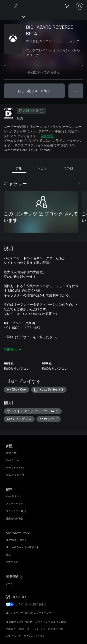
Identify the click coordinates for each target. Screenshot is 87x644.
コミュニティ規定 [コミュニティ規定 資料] (16, 511)
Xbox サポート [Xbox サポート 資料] (14, 496)
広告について (13, 636)
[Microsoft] (43, 3)
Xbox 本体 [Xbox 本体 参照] (11, 453)
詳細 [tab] (19, 168)
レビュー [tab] (44, 168)
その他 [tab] (68, 168)
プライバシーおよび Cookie (51, 622)
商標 (21, 629)
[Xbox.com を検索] (16, 6)
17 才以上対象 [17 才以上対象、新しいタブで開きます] (31, 111)
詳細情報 (47, 136)
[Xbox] (12, 16)
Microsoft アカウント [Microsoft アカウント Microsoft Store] (18, 540)
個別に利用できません (44, 72)
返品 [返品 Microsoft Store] (8, 555)
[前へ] (69, 184)
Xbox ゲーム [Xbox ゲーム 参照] (12, 460)
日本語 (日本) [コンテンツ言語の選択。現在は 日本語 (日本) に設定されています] (20, 597)
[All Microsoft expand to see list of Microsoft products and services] (6, 6)
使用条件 (11, 629)
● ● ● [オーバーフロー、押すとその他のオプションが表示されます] (76, 91)
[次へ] (79, 184)
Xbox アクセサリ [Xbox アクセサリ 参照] (15, 475)
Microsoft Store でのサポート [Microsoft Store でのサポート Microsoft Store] (22, 547)
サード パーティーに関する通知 (45, 629)
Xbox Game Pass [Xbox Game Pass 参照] (15, 467)
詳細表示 (13, 349)
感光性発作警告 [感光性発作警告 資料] (14, 518)
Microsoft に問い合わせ (19, 622)
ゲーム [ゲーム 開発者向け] (9, 583)
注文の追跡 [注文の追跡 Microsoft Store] (12, 562)
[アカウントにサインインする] (80, 6)
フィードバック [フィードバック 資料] (14, 504)
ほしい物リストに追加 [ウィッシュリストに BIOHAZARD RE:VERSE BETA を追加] (34, 91)
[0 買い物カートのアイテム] (68, 6)
